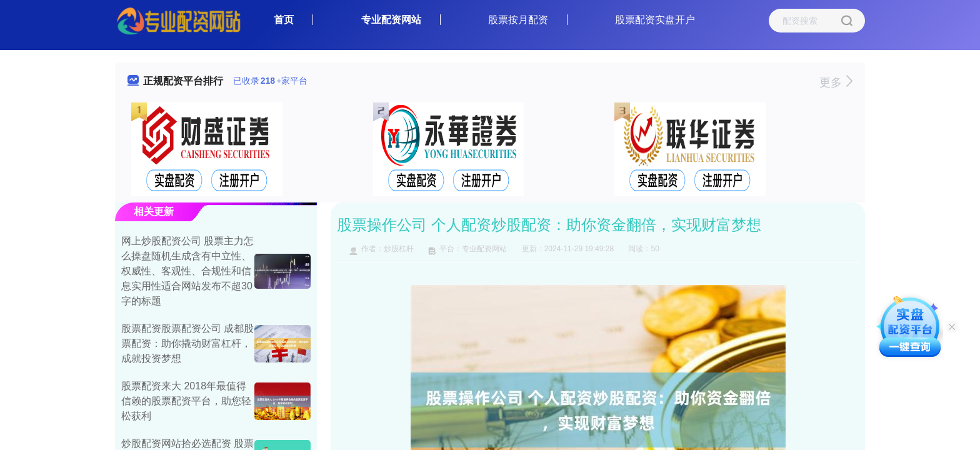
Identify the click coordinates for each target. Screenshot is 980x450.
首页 (284, 20)
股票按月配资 (518, 20)
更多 (836, 82)
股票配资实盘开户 (655, 20)
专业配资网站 (391, 20)
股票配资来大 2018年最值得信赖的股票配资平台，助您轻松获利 (186, 401)
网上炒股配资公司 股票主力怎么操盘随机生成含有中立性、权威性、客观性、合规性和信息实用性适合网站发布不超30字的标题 (187, 271)
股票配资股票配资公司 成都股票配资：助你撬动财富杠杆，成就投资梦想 (187, 343)
